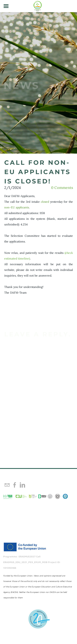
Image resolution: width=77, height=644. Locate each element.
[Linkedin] (22, 485)
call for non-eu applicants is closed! (37, 172)
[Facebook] (15, 485)
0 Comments (62, 188)
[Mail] (7, 485)
